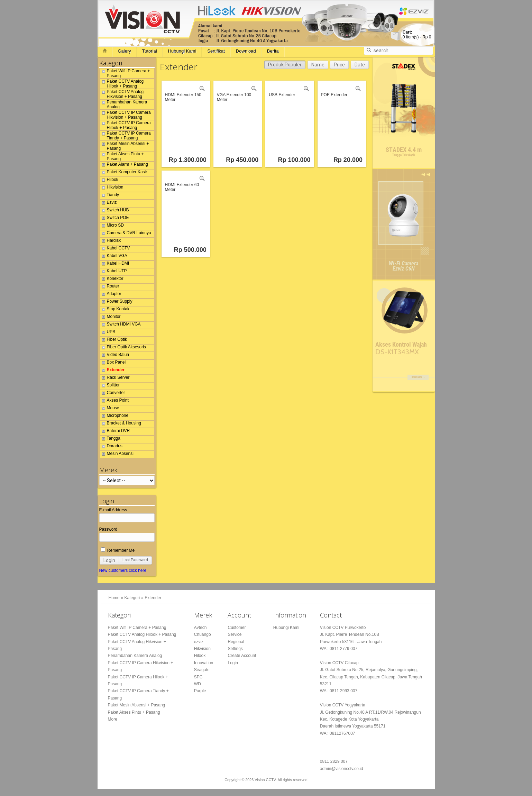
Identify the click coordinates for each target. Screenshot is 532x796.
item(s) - (417, 35)
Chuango (203, 634)
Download (246, 51)
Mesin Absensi (117, 455)
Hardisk (111, 241)
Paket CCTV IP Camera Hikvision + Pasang (125, 115)
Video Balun (115, 356)
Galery (125, 51)
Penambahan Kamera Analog (124, 104)
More (113, 719)
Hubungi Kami (182, 51)
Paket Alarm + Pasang (124, 165)
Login (109, 560)
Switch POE (114, 219)
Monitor (110, 318)
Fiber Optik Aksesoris (123, 348)
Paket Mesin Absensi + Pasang (125, 146)
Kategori (132, 598)
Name (318, 65)
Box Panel (113, 363)
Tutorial (150, 51)
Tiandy (110, 196)
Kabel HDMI (115, 264)
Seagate (202, 670)
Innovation (204, 663)
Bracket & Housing (121, 424)
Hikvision (112, 188)
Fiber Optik (114, 340)
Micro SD (112, 226)
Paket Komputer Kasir (124, 173)
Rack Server (115, 378)
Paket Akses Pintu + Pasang (122, 156)
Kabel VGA (114, 257)
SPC (198, 677)
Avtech (200, 628)
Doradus (111, 447)
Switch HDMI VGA (120, 325)
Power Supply (116, 302)
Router (110, 287)
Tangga (110, 439)
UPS (108, 333)
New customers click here (123, 570)
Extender (112, 371)
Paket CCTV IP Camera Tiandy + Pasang (125, 136)
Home (114, 598)
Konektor (112, 280)
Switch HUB (114, 211)
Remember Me (118, 550)
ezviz (199, 642)
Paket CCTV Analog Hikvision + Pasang (122, 94)
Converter (113, 394)
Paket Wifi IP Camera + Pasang (125, 73)
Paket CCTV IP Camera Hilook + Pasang (125, 125)
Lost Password (135, 560)
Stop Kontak (115, 310)
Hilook (109, 181)
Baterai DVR (115, 432)
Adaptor (111, 295)
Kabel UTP (113, 272)
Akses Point (114, 401)
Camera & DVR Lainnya (126, 234)
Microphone (114, 417)
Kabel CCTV (115, 249)
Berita (273, 51)
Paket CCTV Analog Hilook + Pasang (122, 84)
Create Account (242, 656)
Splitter (110, 386)
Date (360, 65)
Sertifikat (216, 51)
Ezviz (108, 203)
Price (339, 65)
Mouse (110, 409)
